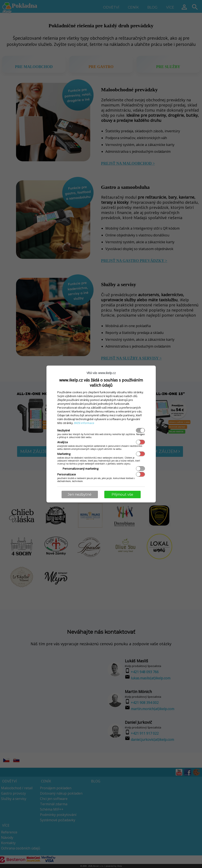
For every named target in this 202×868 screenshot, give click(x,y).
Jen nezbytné (80, 494)
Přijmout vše (122, 494)
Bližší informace (84, 423)
